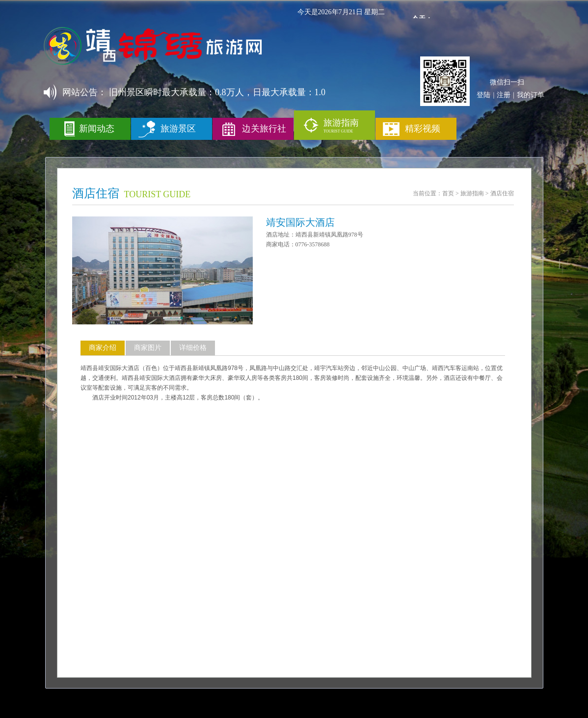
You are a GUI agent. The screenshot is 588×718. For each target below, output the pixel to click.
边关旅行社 (264, 129)
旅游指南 (472, 193)
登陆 (483, 95)
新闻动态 (97, 129)
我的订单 (531, 95)
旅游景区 (178, 129)
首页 (448, 193)
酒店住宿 (502, 193)
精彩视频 (423, 129)
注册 (504, 95)
